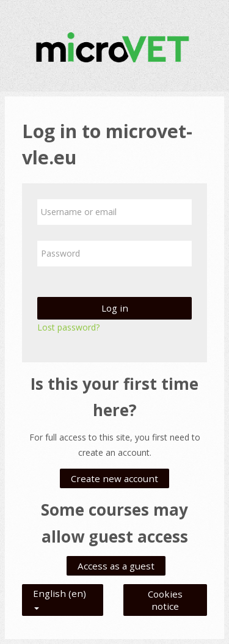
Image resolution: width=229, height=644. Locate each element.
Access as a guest (116, 566)
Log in (115, 308)
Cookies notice (165, 600)
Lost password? (68, 327)
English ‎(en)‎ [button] (60, 591)
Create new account (114, 478)
